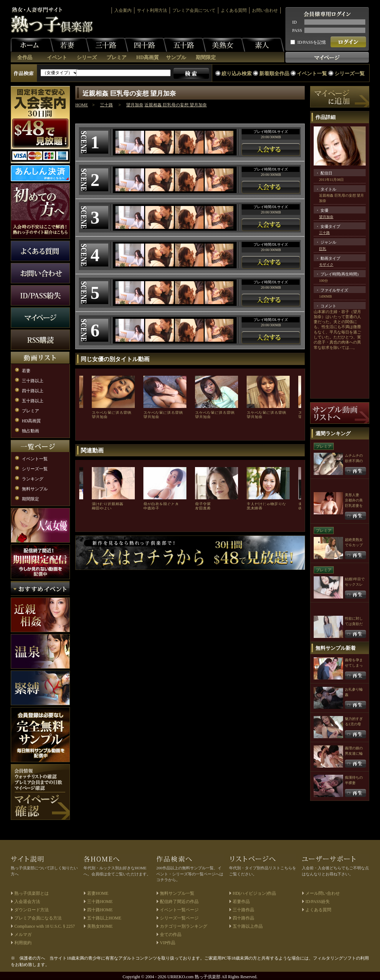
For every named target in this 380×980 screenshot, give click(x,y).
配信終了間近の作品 (179, 902)
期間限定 (206, 57)
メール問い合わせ (323, 893)
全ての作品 (171, 935)
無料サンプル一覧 (177, 893)
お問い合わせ (265, 10)
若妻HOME (98, 893)
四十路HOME (100, 910)
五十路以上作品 (248, 926)
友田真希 (203, 508)
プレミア (117, 57)
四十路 (146, 45)
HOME (82, 105)
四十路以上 (33, 391)
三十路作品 (243, 910)
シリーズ (87, 57)
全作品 (25, 57)
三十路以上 (33, 381)
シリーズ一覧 (350, 74)
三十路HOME (100, 902)
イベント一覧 (312, 74)
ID (294, 22)
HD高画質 (148, 57)
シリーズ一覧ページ (179, 918)
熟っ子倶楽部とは (32, 893)
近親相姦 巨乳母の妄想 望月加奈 (176, 105)
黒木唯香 (255, 508)
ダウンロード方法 (32, 910)
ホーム (32, 45)
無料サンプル (35, 489)
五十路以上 (33, 401)
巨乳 (323, 249)
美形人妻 (352, 495)
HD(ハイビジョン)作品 (254, 893)
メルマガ (23, 935)
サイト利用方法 (152, 10)
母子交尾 (203, 504)
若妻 (68, 45)
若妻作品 (241, 902)
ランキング (33, 479)
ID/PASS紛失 (318, 902)
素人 (263, 45)
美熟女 (224, 45)
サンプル (176, 57)
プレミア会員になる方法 (38, 918)
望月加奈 (135, 105)
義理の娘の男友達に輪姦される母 (354, 753)
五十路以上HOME (104, 918)
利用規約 (23, 943)
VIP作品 (168, 943)
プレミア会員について (194, 10)
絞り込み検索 (237, 74)
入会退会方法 (27, 902)
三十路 (107, 45)
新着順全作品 (274, 74)
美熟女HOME (100, 926)
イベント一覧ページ (179, 910)
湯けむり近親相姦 (108, 504)
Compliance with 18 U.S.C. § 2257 (45, 926)
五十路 (185, 45)
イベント (57, 57)
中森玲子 (151, 508)
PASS (297, 30)
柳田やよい (102, 508)
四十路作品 (243, 918)
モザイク (326, 265)
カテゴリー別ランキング (184, 926)
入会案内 (123, 10)
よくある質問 (234, 10)
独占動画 (30, 431)
